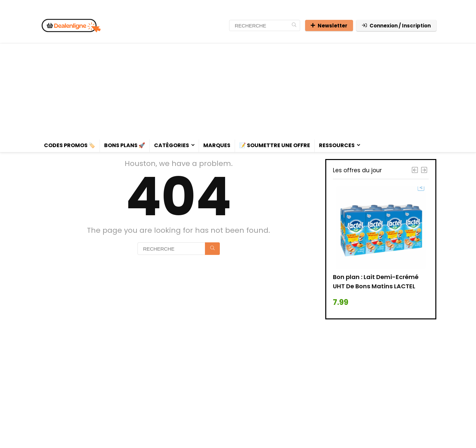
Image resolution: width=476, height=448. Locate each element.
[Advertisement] (238, 90)
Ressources (337, 145)
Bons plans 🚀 (125, 145)
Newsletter (329, 26)
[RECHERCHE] (294, 25)
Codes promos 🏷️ (70, 145)
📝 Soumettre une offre (275, 145)
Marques (217, 145)
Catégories (172, 145)
